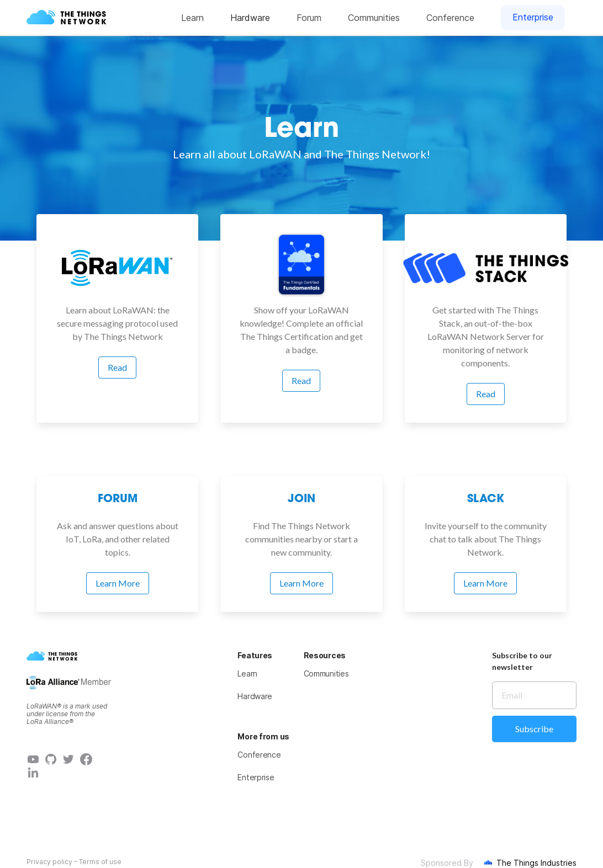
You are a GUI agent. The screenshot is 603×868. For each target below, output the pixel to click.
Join (301, 499)
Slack (486, 499)
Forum (118, 499)
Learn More (118, 583)
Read (117, 367)
